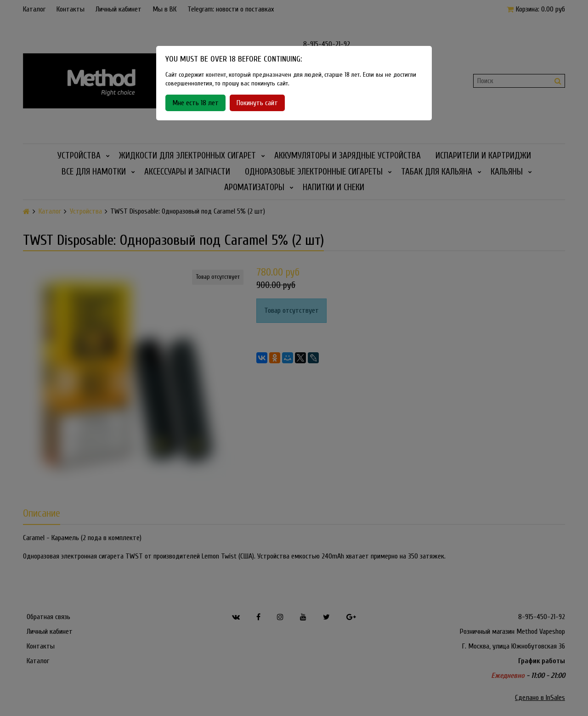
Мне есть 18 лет (195, 103)
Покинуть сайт (257, 103)
